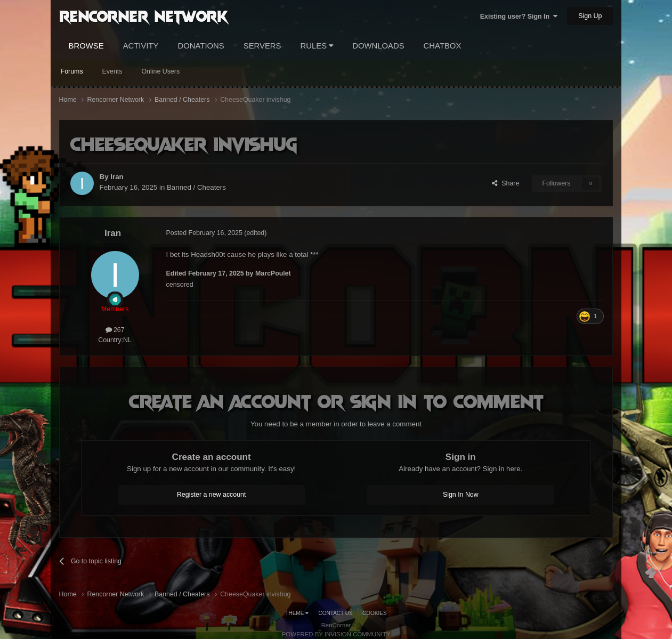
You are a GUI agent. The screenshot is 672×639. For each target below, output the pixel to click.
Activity (141, 46)
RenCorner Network (144, 15)
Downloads (378, 46)
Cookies (375, 613)
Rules (317, 46)
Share (505, 183)
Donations (201, 46)
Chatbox (443, 46)
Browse (86, 46)
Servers (262, 46)
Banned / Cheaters (196, 187)
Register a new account (212, 495)
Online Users (160, 71)
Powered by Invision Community (336, 634)
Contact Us (336, 613)
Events (112, 71)
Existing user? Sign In (519, 17)
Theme (297, 613)
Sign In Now (461, 495)
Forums (72, 71)
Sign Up (590, 16)
